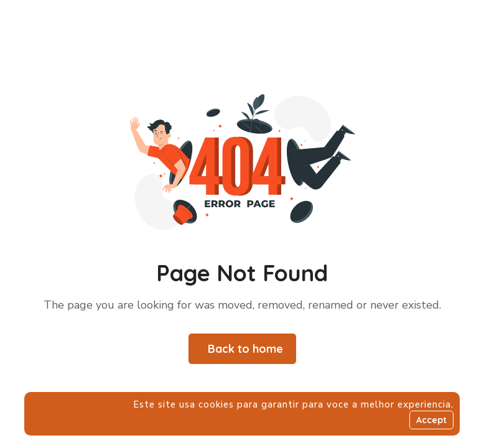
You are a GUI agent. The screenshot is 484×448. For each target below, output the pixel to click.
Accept (431, 420)
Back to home (245, 349)
